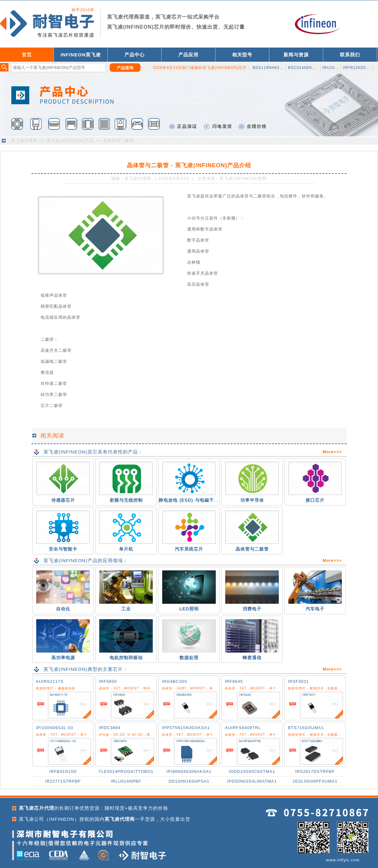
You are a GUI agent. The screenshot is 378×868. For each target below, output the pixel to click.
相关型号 (242, 55)
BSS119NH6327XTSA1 (275, 68)
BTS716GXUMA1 (306, 728)
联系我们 (350, 55)
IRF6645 (234, 681)
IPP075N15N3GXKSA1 (186, 728)
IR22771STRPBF (63, 781)
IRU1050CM (334, 68)
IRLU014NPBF (126, 781)
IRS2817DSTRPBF (315, 771)
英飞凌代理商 (24, 141)
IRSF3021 (298, 681)
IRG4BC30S (175, 681)
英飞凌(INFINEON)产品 (70, 141)
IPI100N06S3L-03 (54, 728)
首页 (27, 55)
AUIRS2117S (50, 681)
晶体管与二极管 (118, 141)
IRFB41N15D (63, 771)
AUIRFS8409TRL (243, 728)
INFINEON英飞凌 (81, 55)
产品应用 (188, 55)
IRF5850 (108, 681)
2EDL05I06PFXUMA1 (315, 781)
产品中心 (135, 55)
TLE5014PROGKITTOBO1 (126, 771)
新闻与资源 (296, 55)
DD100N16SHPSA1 (189, 781)
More (328, 452)
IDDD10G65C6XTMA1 (252, 771)
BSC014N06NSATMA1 (310, 68)
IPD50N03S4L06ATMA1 (252, 781)
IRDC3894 (110, 728)
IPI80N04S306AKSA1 (189, 771)
